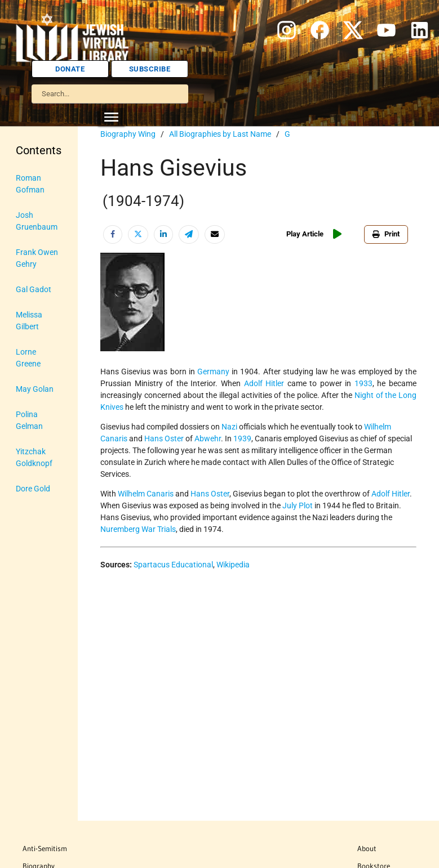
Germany (213, 372)
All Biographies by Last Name (220, 134)
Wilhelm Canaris (146, 494)
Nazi (229, 427)
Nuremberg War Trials (138, 529)
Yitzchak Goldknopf (34, 457)
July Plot (298, 505)
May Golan (35, 389)
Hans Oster (164, 439)
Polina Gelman (29, 420)
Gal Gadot (34, 289)
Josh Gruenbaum (37, 221)
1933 (363, 383)
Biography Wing (128, 134)
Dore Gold (33, 489)
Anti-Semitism (45, 848)
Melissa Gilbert (29, 321)
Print (386, 234)
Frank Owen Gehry (37, 258)
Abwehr (208, 439)
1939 (242, 439)
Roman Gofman (30, 184)
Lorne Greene (28, 358)
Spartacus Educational (173, 565)
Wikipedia (233, 565)
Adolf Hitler (264, 383)
